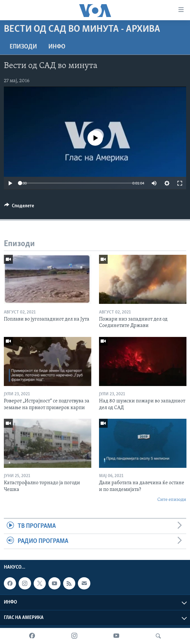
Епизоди (23, 47)
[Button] (19, 207)
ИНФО (57, 47)
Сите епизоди (172, 500)
